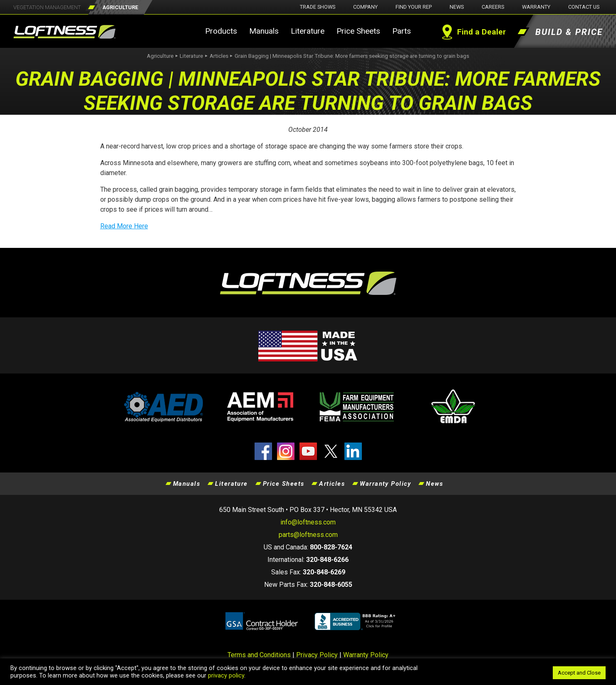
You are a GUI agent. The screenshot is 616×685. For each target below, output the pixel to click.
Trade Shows (318, 7)
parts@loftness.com (308, 535)
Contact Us (584, 7)
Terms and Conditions (259, 655)
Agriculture (160, 56)
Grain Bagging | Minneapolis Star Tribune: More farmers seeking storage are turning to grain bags (352, 56)
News (457, 7)
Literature (308, 31)
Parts (402, 31)
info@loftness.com (308, 522)
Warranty (536, 7)
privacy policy (226, 675)
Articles (219, 56)
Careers (493, 7)
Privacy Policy (317, 655)
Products (221, 31)
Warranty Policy (385, 484)
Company (365, 7)
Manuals (264, 31)
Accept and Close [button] (579, 673)
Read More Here (124, 226)
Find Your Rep (414, 7)
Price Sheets (358, 31)
